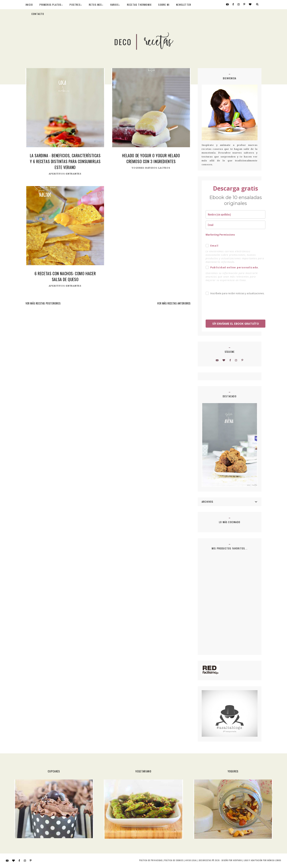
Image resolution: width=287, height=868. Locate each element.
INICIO (29, 5)
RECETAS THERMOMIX (139, 5)
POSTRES (75, 5)
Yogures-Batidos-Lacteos (151, 168)
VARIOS (115, 5)
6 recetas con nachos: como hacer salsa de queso (65, 276)
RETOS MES (95, 5)
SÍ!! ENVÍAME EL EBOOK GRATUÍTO (236, 324)
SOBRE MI (164, 5)
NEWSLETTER (184, 5)
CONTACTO (38, 14)
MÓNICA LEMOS (274, 860)
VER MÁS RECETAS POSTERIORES (43, 303)
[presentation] (235, 308)
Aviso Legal (191, 860)
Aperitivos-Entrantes (65, 174)
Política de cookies (174, 860)
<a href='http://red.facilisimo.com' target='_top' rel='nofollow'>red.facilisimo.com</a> (211, 670)
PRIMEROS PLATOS (50, 5)
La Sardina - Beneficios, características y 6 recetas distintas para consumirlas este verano (65, 161)
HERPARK (237, 860)
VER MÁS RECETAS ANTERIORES (174, 303)
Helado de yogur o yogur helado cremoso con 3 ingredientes (151, 158)
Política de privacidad (151, 860)
